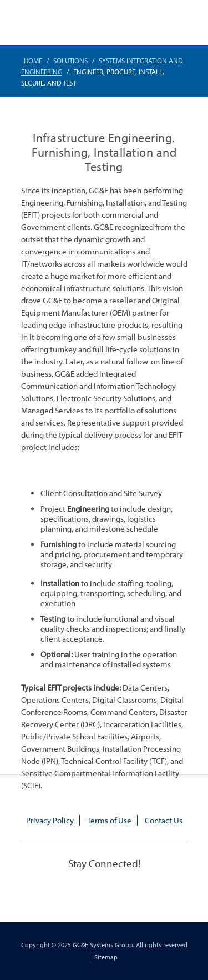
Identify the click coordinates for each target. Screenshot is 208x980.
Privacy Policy (50, 820)
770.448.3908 (141, 23)
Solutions (70, 61)
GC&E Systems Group (103, 945)
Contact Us (164, 820)
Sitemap (106, 957)
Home (33, 61)
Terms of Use (109, 820)
